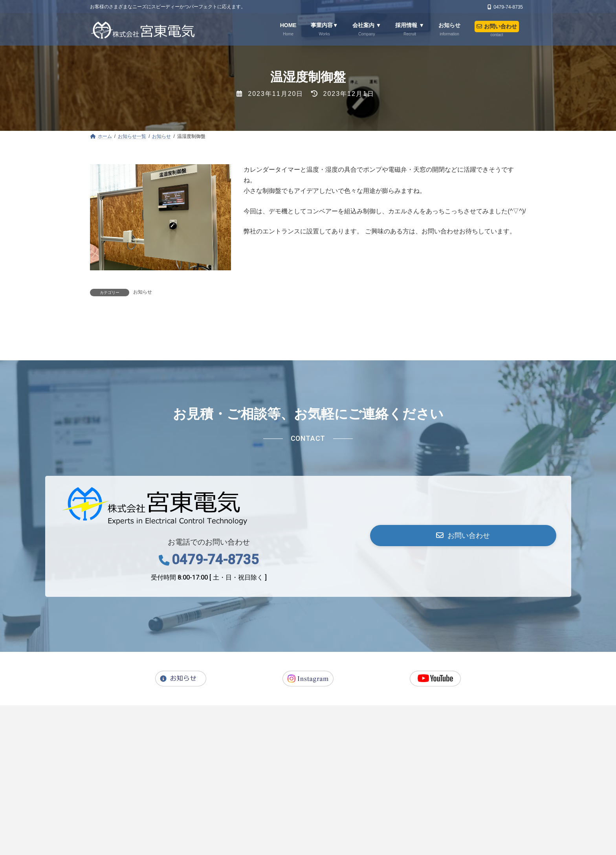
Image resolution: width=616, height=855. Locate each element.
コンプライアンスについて (471, 820)
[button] (463, 641)
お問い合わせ (328, 820)
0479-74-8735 (215, 665)
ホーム (121, 820)
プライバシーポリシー (391, 820)
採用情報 (241, 820)
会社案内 (200, 820)
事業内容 (159, 820)
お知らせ (143, 292)
